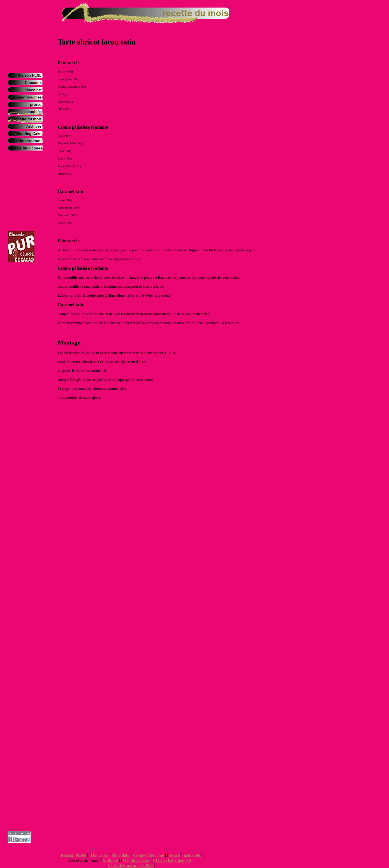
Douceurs (99, 855)
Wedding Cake (136, 860)
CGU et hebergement (172, 860)
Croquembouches (149, 855)
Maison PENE (74, 855)
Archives (110, 860)
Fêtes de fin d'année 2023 (131, 865)
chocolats (121, 855)
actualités (192, 855)
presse (174, 855)
